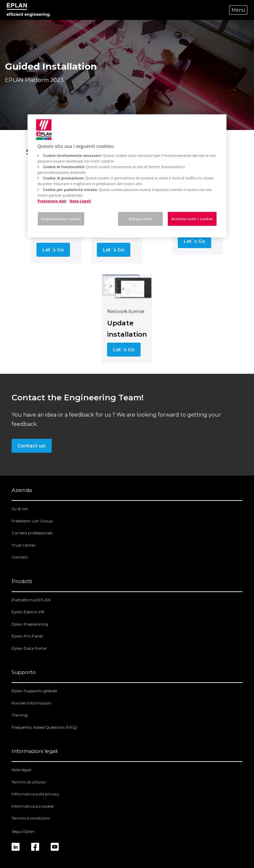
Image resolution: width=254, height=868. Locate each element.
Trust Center (24, 545)
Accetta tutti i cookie (192, 218)
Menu (238, 10)
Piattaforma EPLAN (31, 600)
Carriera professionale (32, 533)
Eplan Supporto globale (34, 691)
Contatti (20, 557)
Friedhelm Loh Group (32, 521)
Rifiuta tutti (140, 218)
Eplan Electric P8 (28, 612)
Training (20, 715)
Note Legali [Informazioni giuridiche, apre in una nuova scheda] (80, 200)
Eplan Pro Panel (27, 636)
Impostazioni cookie (61, 218)
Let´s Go (53, 250)
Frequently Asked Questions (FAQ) (44, 727)
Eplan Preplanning (30, 624)
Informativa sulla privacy (35, 794)
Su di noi (20, 509)
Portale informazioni (32, 703)
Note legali (22, 770)
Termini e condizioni (31, 818)
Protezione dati (52, 200)
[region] (127, 176)
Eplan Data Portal (29, 648)
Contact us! (32, 446)
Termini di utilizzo (29, 782)
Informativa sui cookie (33, 806)
